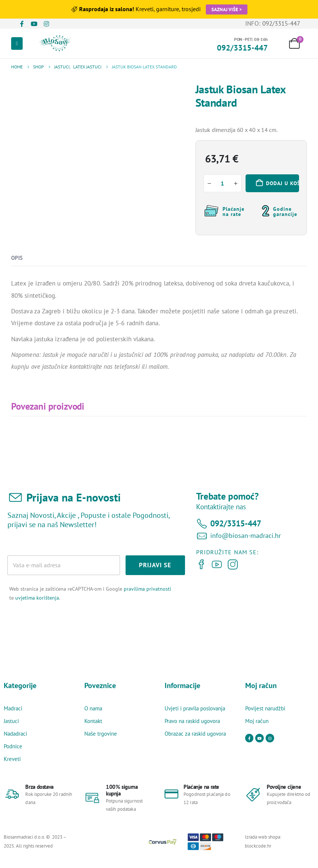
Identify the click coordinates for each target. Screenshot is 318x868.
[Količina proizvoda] (223, 183)
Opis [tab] (17, 258)
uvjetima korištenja (37, 598)
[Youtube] (34, 24)
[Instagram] (46, 24)
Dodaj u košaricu (283, 183)
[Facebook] (22, 24)
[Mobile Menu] (17, 43)
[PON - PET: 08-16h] (242, 44)
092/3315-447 (281, 23)
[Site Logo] (56, 44)
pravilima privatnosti (147, 589)
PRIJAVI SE (155, 565)
